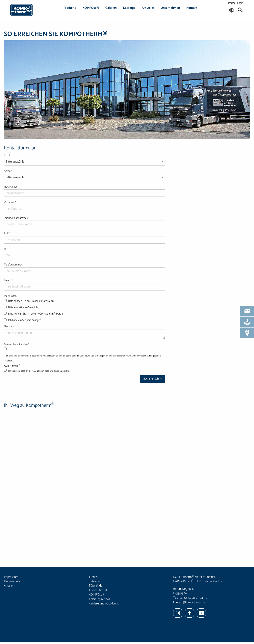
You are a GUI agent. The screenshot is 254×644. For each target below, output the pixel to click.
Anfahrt (9, 586)
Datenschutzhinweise (23, 345)
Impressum (11, 577)
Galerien (111, 8)
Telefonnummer (85, 269)
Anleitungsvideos (99, 599)
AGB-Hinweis (18, 366)
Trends (93, 577)
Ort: (85, 253)
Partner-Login (236, 3)
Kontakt (192, 8)
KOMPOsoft (91, 8)
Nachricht (85, 332)
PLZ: (85, 237)
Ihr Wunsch (85, 309)
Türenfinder (96, 586)
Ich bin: (85, 161)
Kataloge (129, 8)
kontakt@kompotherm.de (189, 602)
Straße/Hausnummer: (85, 222)
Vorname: (85, 206)
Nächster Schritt (153, 379)
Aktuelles (148, 8)
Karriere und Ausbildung (104, 604)
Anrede (85, 177)
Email (85, 284)
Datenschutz (12, 581)
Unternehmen (170, 8)
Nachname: (85, 191)
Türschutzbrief (98, 590)
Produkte (70, 8)
